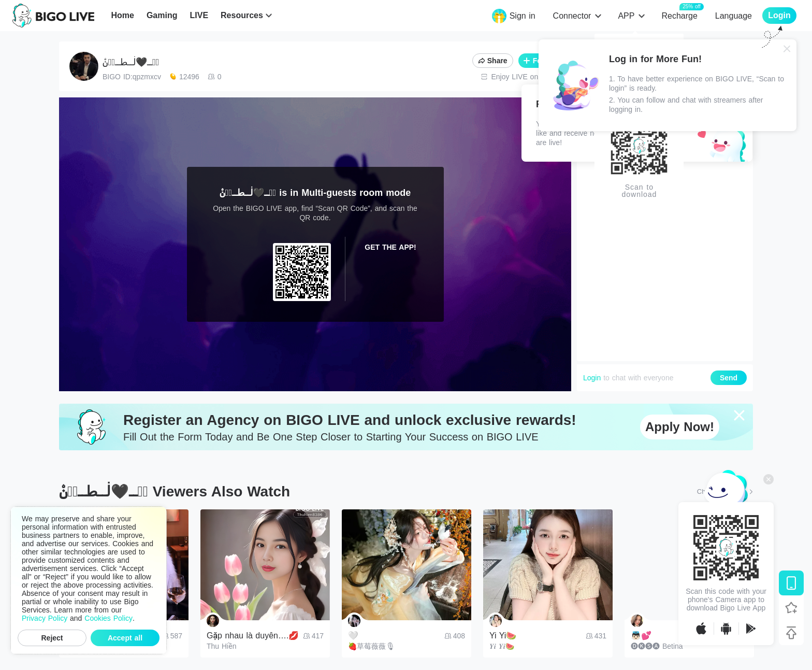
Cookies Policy (108, 618)
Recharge (679, 15)
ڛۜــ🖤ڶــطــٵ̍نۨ (131, 62)
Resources (242, 15)
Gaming (162, 15)
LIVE (199, 15)
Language (734, 16)
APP (626, 16)
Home (122, 15)
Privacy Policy (45, 618)
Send (729, 378)
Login (592, 378)
